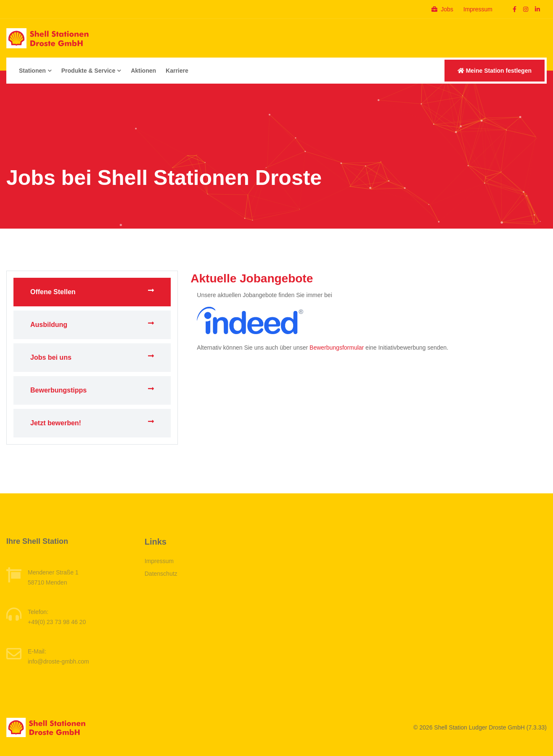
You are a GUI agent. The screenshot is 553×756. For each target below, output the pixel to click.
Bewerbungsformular (337, 348)
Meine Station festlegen (495, 71)
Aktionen (143, 71)
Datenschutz (161, 574)
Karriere (177, 71)
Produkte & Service (91, 71)
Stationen (35, 71)
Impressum (478, 9)
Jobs (442, 9)
